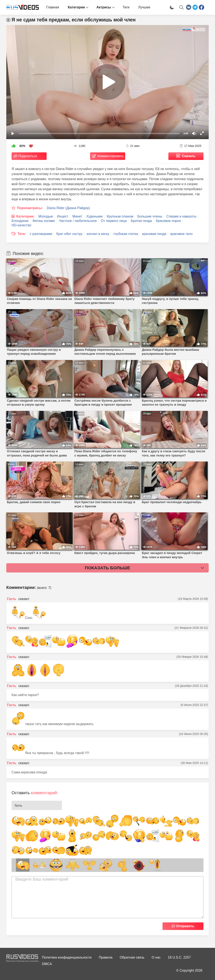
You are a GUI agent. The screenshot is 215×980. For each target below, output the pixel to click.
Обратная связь (132, 957)
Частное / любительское (78, 221)
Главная (53, 7)
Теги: (22, 234)
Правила (106, 957)
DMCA (47, 964)
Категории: (25, 216)
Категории (76, 7)
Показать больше (107, 568)
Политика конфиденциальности (67, 957)
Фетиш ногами (44, 221)
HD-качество (21, 225)
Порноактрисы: (30, 208)
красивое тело (181, 234)
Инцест (63, 216)
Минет (77, 216)
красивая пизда (154, 234)
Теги (126, 7)
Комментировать (111, 156)
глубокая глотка (126, 234)
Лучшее (144, 7)
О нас (156, 957)
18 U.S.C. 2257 (179, 957)
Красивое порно (168, 221)
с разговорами (41, 234)
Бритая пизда (141, 221)
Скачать (189, 156)
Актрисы (104, 7)
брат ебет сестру (69, 234)
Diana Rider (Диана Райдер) (68, 208)
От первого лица (114, 221)
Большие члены (150, 216)
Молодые (46, 216)
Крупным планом (120, 216)
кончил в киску (98, 234)
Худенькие (94, 216)
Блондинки (20, 221)
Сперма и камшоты (181, 216)
